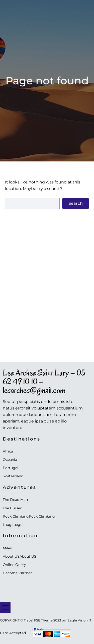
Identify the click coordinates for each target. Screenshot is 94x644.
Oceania (10, 460)
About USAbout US (20, 556)
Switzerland (13, 476)
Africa (8, 451)
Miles (7, 548)
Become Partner (17, 573)
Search (76, 203)
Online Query (14, 565)
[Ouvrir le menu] (5, 607)
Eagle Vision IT (79, 620)
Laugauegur (13, 525)
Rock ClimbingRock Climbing (29, 516)
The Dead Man (15, 500)
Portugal (11, 468)
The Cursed (13, 508)
